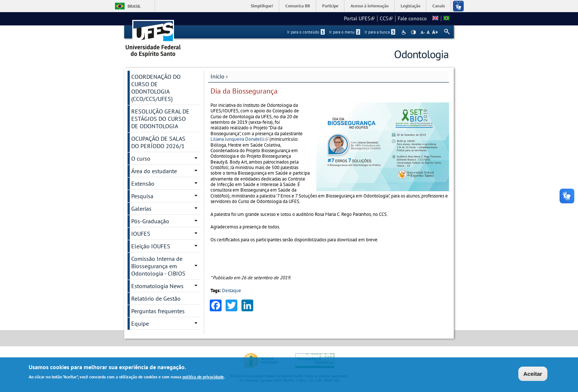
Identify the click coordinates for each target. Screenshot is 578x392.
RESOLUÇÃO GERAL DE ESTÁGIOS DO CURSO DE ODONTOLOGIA (160, 119)
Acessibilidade (405, 32)
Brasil (134, 6)
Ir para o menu (345, 32)
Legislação (410, 6)
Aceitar (533, 374)
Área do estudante (154, 171)
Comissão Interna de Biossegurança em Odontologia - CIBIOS (158, 266)
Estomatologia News (157, 286)
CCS (386, 18)
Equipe (140, 323)
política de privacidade (203, 377)
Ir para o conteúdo (306, 32)
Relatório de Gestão (156, 298)
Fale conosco (412, 18)
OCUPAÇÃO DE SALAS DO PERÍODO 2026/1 (158, 142)
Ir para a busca (380, 32)
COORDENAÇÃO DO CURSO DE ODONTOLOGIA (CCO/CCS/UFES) (156, 88)
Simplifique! (262, 6)
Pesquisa (142, 196)
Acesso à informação (370, 6)
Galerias (141, 209)
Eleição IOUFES (151, 246)
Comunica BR (298, 6)
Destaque (231, 290)
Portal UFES (359, 18)
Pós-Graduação (150, 221)
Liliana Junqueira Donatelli (239, 139)
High (413, 32)
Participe (330, 6)
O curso (141, 158)
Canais (439, 6)
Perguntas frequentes (158, 311)
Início (217, 76)
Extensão (143, 183)
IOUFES (141, 234)
